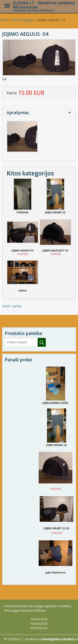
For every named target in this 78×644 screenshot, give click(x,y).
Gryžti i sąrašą (12, 306)
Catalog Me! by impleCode (60, 639)
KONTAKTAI (39, 628)
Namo (4, 20)
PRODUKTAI (39, 619)
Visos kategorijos (23, 20)
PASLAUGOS (39, 624)
